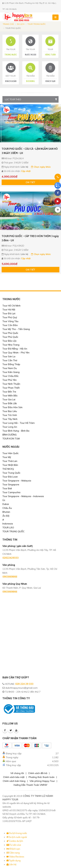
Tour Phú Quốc (10, 333)
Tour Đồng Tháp (11, 364)
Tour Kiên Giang (11, 372)
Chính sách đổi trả (38, 773)
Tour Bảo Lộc (10, 341)
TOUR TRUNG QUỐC (14, 531)
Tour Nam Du (10, 368)
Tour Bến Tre (9, 392)
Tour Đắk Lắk (10, 403)
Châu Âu (7, 508)
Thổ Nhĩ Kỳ (8, 469)
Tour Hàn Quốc (10, 453)
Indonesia (8, 524)
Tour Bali (7, 488)
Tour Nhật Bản (10, 465)
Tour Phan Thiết (11, 388)
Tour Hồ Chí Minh (11, 306)
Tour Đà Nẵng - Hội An (15, 349)
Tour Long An (10, 427)
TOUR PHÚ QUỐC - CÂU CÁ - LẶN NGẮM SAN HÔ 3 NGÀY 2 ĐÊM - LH (30, 151)
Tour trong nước (37, 24)
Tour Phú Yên (10, 380)
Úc (4, 500)
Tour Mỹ (7, 457)
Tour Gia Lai (9, 399)
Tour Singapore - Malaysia (17, 481)
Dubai (6, 504)
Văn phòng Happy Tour (42, 781)
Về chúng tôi (17, 773)
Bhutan (6, 512)
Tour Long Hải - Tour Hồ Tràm (19, 423)
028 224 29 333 (24, 684)
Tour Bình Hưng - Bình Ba (16, 431)
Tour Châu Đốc (10, 376)
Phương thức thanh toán (42, 777)
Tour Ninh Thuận (11, 384)
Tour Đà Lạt (9, 313)
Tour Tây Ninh (10, 419)
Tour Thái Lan (10, 461)
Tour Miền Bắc (10, 396)
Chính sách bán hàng (14, 781)
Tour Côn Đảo (10, 325)
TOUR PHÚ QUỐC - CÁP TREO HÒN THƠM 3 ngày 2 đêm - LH (30, 238)
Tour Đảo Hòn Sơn (12, 407)
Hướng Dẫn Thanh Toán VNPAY (30, 785)
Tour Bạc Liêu (10, 411)
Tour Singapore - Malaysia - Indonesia (23, 496)
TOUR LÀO (8, 528)
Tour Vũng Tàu (10, 321)
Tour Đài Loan (10, 477)
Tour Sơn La (9, 356)
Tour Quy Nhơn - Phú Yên (16, 353)
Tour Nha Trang (11, 345)
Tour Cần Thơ (10, 360)
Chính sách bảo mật (14, 777)
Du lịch (21, 24)
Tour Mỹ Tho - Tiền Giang (16, 329)
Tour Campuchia (11, 492)
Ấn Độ (6, 516)
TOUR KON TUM (11, 439)
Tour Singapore (11, 485)
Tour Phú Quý (10, 317)
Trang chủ (8, 24)
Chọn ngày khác (41, 167)
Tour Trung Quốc (11, 473)
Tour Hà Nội (9, 310)
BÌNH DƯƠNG (10, 435)
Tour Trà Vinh (10, 415)
